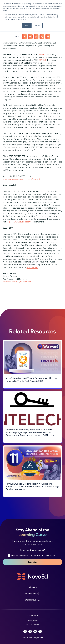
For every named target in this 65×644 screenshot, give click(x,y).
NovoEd (42, 55)
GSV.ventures (32, 267)
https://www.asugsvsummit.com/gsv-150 (21, 179)
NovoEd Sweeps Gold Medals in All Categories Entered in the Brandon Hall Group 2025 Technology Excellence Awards (32, 487)
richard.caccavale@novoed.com (17, 282)
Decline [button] (38, 25)
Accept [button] (27, 25)
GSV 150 (42, 60)
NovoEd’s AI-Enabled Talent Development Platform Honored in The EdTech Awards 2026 (32, 380)
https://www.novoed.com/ (19, 222)
